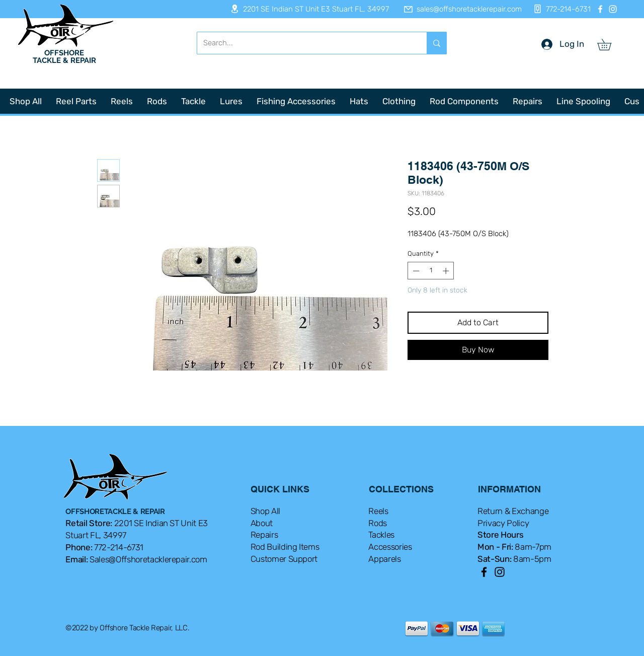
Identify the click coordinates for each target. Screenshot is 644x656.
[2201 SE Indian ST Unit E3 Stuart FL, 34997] (306, 9)
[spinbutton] (431, 271)
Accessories (390, 547)
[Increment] (447, 271)
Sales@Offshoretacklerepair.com (148, 559)
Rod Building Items (285, 547)
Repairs (264, 535)
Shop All (265, 511)
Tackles (381, 535)
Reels (378, 511)
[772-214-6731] (559, 9)
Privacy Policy (503, 523)
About (262, 523)
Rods (378, 523)
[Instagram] (613, 9)
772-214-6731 (119, 547)
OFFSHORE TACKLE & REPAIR (64, 57)
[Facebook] (600, 9)
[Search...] (304, 43)
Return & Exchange (513, 511)
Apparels (384, 559)
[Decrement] (415, 271)
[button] (610, 45)
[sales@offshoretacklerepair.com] (458, 9)
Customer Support (284, 559)
